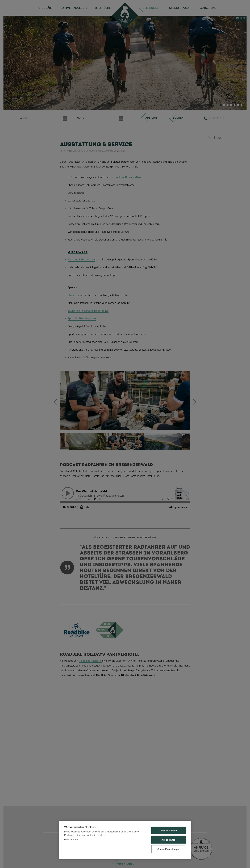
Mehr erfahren (71, 839)
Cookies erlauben (168, 831)
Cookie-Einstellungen (168, 849)
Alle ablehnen (168, 840)
